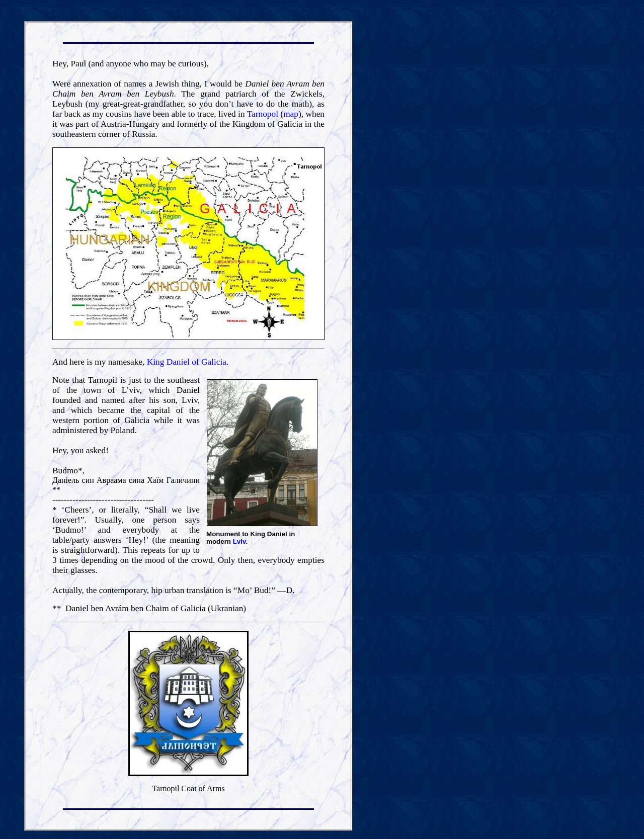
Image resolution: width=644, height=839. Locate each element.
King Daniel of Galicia (187, 362)
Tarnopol (263, 114)
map (291, 114)
